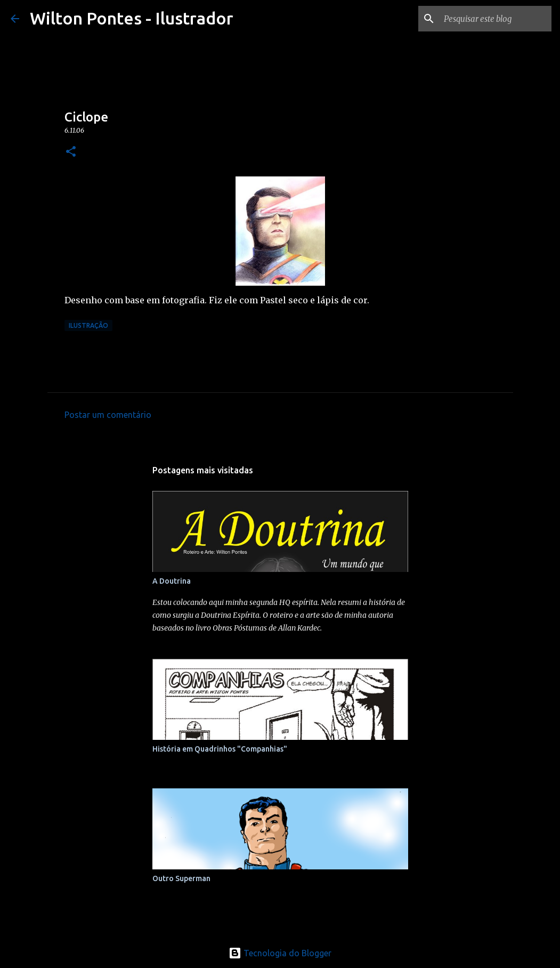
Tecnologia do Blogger (280, 953)
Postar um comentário (108, 415)
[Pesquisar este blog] (496, 19)
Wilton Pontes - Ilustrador (132, 18)
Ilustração (88, 325)
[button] (71, 152)
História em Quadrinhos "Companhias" (220, 749)
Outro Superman (181, 878)
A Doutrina (172, 581)
